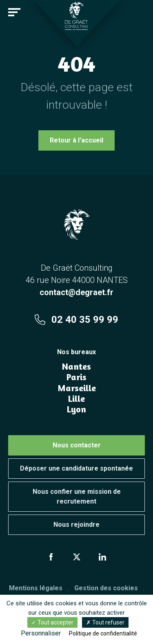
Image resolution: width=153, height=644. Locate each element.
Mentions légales (36, 588)
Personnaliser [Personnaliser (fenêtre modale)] (41, 633)
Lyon (76, 409)
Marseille (77, 388)
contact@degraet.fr (76, 292)
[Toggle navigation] (14, 12)
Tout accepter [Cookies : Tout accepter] (52, 622)
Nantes (76, 366)
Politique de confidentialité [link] (103, 633)
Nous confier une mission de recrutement (77, 496)
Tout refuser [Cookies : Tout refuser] (105, 622)
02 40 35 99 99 (76, 320)
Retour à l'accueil (76, 140)
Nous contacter (77, 445)
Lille (76, 399)
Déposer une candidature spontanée (76, 468)
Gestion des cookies (106, 588)
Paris (76, 377)
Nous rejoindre (76, 525)
